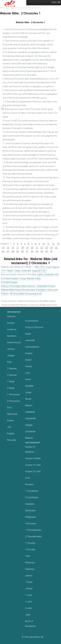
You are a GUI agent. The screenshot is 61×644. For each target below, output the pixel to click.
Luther (40, 274)
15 (8, 248)
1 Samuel (12, 368)
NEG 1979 (40, 267)
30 (22, 251)
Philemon (30, 563)
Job (9, 427)
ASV (57, 274)
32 (32, 251)
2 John (29, 602)
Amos (28, 379)
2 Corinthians (32, 497)
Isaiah (28, 334)
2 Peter (29, 589)
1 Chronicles (13, 395)
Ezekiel (29, 353)
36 (51, 251)
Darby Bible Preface (46, 286)
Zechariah (30, 431)
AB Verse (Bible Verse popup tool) (26, 294)
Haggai (29, 425)
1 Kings (11, 381)
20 (32, 248)
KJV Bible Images (9, 282)
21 (37, 248)
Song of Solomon (34, 327)
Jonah (28, 392)
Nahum (29, 405)
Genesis (11, 316)
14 (3, 248)
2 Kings (11, 388)
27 (8, 251)
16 (13, 248)
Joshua (11, 349)
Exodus (11, 323)
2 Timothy (30, 550)
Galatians (30, 504)
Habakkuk (30, 412)
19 (27, 248)
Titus (28, 556)
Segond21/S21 (39, 271)
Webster (30, 278)
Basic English (12, 278)
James (29, 576)
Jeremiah (30, 340)
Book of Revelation (30, 624)
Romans (29, 484)
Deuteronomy (14, 342)
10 (43, 244)
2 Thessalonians (33, 537)
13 (58, 244)
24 (51, 248)
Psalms (11, 434)
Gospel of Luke (33, 465)
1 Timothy (30, 543)
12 (53, 244)
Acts (28, 478)
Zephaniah (30, 418)
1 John (29, 595)
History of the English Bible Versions (18, 286)
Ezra (9, 408)
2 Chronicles (13, 401)
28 (13, 251)
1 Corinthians (32, 491)
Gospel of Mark (33, 458)
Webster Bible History (11, 290)
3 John (29, 608)
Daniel (28, 360)
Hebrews (30, 569)
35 (47, 251)
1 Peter (29, 582)
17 (18, 248)
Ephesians (30, 510)
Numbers (12, 336)
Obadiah (29, 386)
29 (18, 251)
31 (27, 251)
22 (42, 248)
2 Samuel (12, 375)
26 (3, 251)
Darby (17, 271)
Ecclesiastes (32, 321)
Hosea (29, 366)
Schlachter (49, 274)
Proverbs (12, 440)
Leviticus (12, 329)
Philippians (31, 517)
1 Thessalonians (33, 530)
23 (47, 248)
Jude (28, 615)
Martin (10, 271)
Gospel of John (33, 471)
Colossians (31, 523)
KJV (3, 278)
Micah (28, 399)
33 (37, 251)
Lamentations (32, 347)
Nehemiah (12, 414)
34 (42, 251)
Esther (10, 421)
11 (48, 244)
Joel (27, 373)
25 (56, 248)
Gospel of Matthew (30, 449)
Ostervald (26, 271)
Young (22, 278)
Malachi (29, 438)
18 (22, 248)
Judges (11, 355)
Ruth (9, 362)
